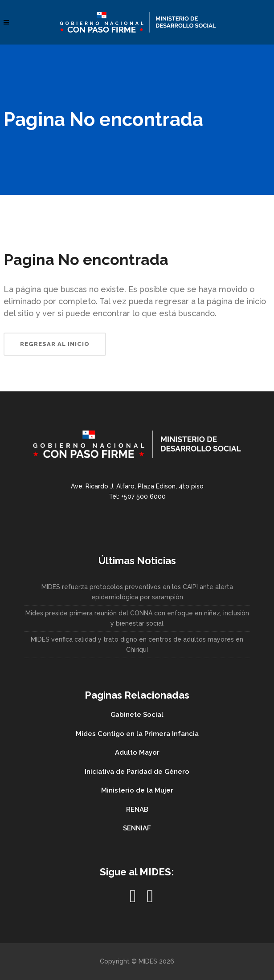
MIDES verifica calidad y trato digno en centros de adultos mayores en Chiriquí (137, 645)
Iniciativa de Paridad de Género (137, 772)
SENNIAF (137, 828)
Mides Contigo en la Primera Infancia (137, 734)
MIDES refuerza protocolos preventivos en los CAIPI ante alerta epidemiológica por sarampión (137, 592)
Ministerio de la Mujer (137, 790)
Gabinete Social (137, 715)
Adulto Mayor (137, 752)
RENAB (137, 809)
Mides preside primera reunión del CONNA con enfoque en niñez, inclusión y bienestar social (137, 618)
